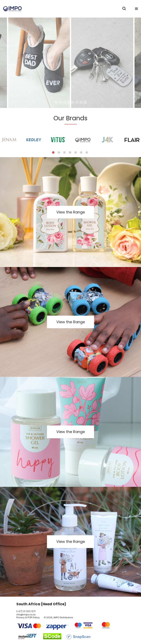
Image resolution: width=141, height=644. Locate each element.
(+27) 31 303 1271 (26, 611)
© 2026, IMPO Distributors (58, 617)
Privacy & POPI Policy (28, 617)
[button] (136, 9)
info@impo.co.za (26, 615)
